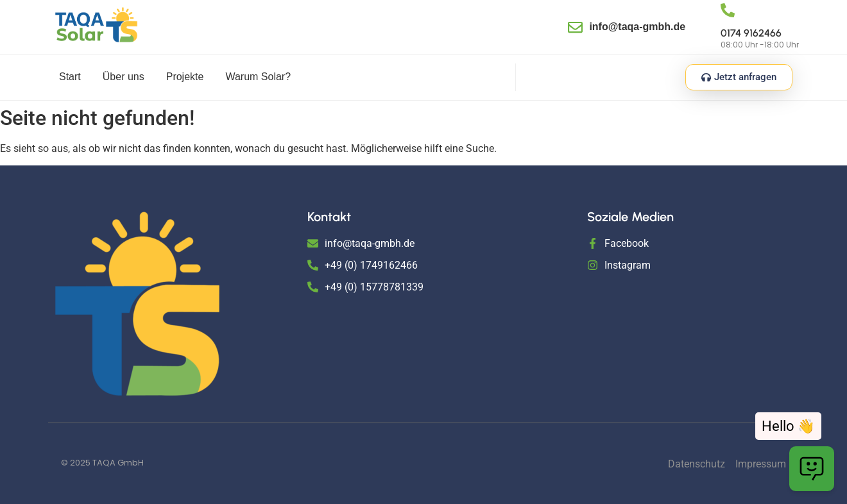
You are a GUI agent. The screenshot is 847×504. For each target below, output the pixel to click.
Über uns (124, 77)
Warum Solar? (258, 77)
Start (70, 77)
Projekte (185, 77)
